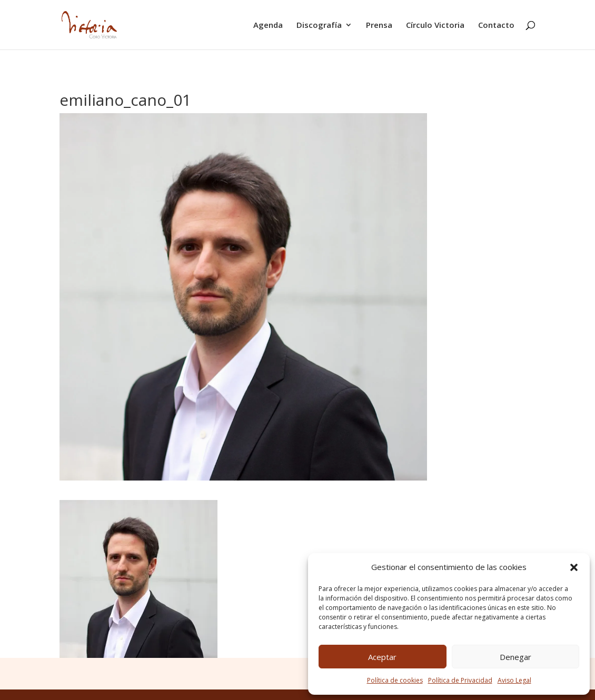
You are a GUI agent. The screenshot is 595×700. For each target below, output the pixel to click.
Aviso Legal (514, 680)
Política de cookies (395, 680)
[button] (574, 567)
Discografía (319, 26)
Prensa (379, 26)
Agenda (268, 26)
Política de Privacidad (460, 680)
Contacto (496, 26)
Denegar (515, 657)
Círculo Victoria (435, 26)
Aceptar (382, 657)
